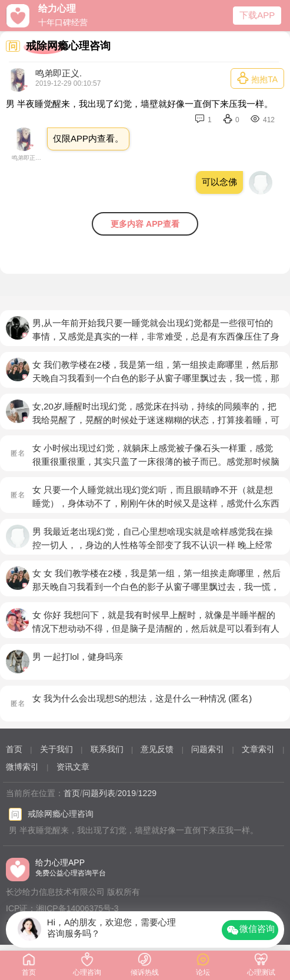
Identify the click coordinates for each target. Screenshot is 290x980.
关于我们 (56, 749)
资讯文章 (73, 767)
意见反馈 (157, 749)
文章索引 (258, 749)
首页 (14, 749)
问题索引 (208, 749)
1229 (147, 793)
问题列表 (99, 793)
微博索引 (22, 767)
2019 (127, 793)
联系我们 (107, 749)
